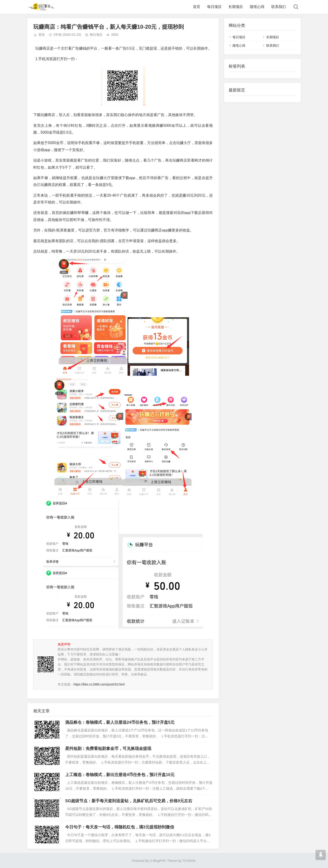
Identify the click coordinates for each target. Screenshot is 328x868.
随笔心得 (257, 7)
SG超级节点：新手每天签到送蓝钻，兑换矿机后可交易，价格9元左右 (129, 801)
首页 (197, 7)
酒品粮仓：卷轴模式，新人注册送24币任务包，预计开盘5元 (120, 722)
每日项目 (214, 7)
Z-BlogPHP (158, 861)
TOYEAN (189, 861)
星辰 (42, 35)
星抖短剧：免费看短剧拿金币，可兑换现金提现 (108, 749)
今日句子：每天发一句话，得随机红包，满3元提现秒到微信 (120, 827)
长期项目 (236, 7)
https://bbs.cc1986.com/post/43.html (99, 684)
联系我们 (279, 7)
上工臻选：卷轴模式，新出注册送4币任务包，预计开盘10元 (120, 775)
